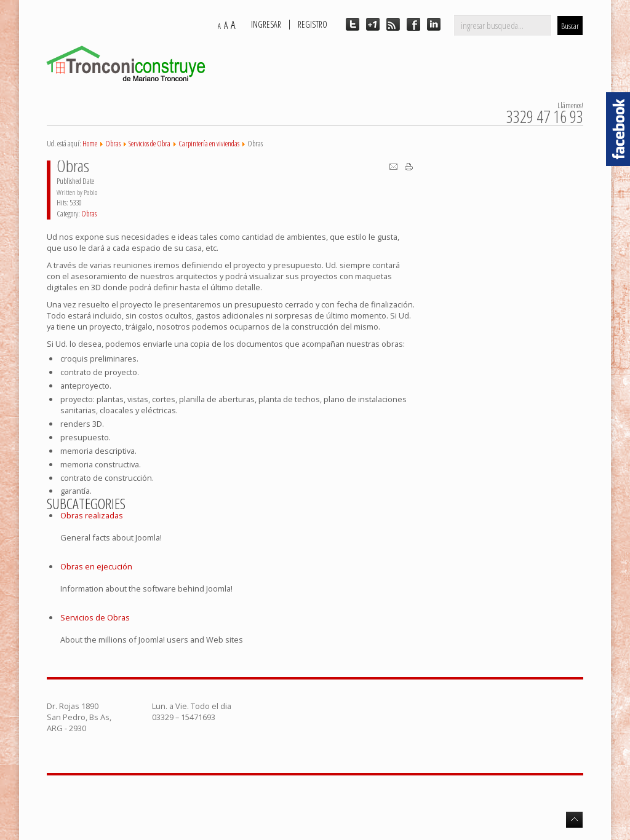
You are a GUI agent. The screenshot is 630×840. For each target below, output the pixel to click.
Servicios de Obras (95, 617)
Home (90, 143)
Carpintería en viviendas (209, 143)
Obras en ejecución (96, 566)
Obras (113, 143)
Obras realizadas (92, 515)
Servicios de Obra (150, 143)
